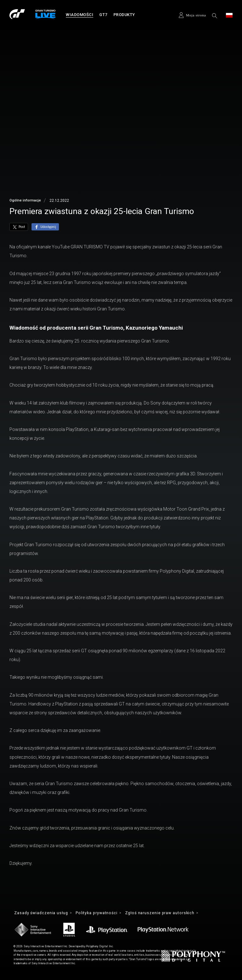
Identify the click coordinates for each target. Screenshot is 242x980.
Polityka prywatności (100, 913)
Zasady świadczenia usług (42, 913)
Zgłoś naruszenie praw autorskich (166, 913)
